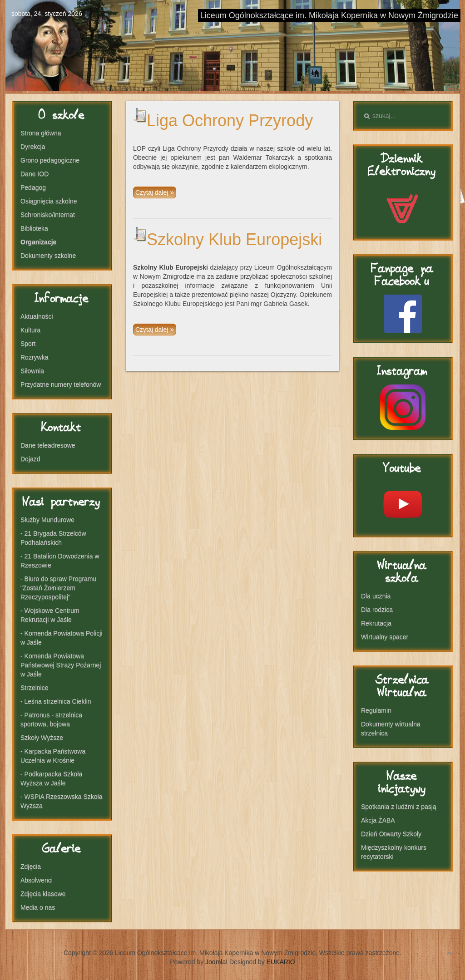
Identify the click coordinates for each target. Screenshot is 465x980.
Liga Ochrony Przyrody (230, 121)
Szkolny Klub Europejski (234, 239)
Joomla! (216, 962)
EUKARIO (281, 962)
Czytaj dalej (153, 192)
